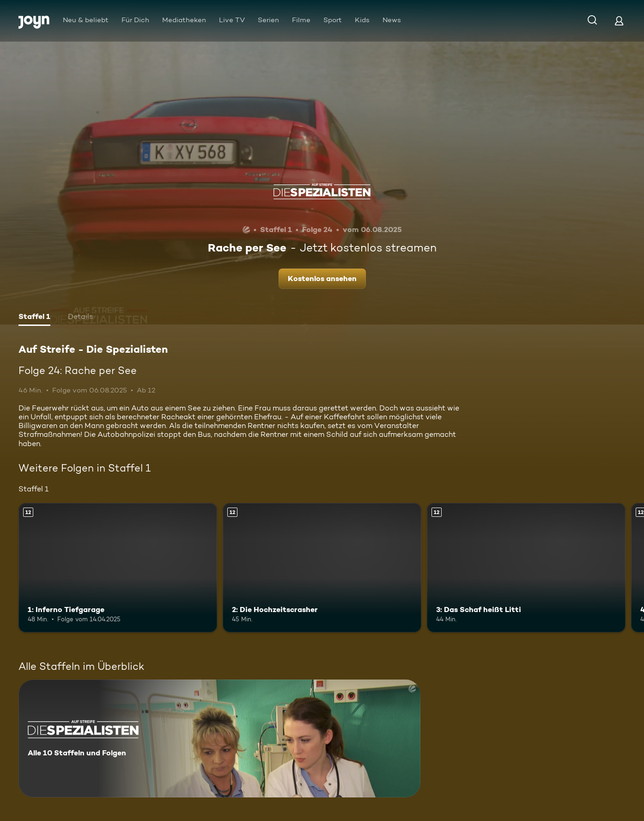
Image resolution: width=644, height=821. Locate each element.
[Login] (619, 21)
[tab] (34, 318)
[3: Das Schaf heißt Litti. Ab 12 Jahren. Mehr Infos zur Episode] (526, 568)
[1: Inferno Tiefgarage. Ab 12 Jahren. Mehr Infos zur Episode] (118, 568)
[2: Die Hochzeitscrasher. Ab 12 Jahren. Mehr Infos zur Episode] (322, 568)
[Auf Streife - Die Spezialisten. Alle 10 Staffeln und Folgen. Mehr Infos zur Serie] (219, 738)
